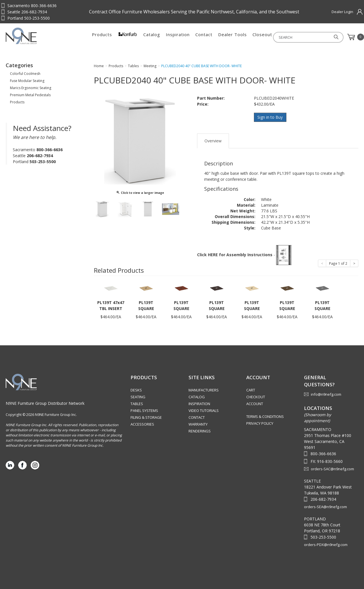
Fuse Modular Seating (27, 81)
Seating (138, 397)
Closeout (262, 37)
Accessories (142, 424)
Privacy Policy (260, 423)
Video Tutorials (204, 411)
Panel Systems (144, 411)
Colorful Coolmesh (25, 74)
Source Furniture (34, 36)
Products (102, 37)
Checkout (256, 397)
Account (255, 404)
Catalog (152, 37)
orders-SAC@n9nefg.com (332, 469)
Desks (136, 390)
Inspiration (178, 37)
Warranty (198, 424)
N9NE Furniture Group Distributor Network (45, 403)
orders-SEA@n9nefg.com (325, 507)
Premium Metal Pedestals (30, 95)
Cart (251, 390)
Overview (213, 140)
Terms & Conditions (265, 416)
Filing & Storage (146, 417)
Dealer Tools (232, 37)
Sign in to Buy (270, 117)
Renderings (200, 431)
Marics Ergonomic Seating (31, 88)
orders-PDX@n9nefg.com (326, 545)
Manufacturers (204, 390)
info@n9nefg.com (326, 394)
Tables (137, 404)
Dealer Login (342, 12)
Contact (204, 37)
